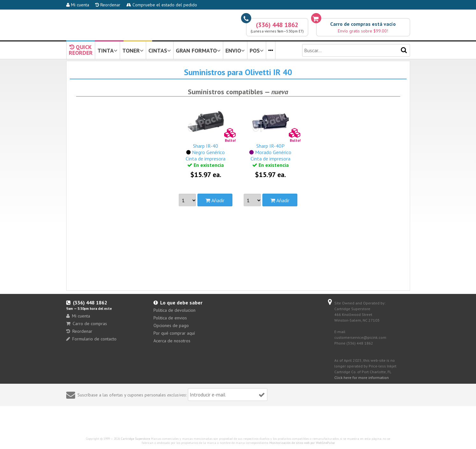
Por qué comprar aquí (174, 333)
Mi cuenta (78, 5)
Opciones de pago (171, 325)
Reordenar (108, 5)
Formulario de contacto (91, 339)
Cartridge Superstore (135, 439)
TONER (133, 50)
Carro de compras (87, 324)
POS (257, 50)
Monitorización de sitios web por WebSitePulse (302, 443)
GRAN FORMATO (198, 50)
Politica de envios (170, 318)
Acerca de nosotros (172, 341)
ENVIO (235, 50)
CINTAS (160, 50)
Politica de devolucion (174, 310)
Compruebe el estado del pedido (162, 5)
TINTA (107, 50)
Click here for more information (362, 378)
